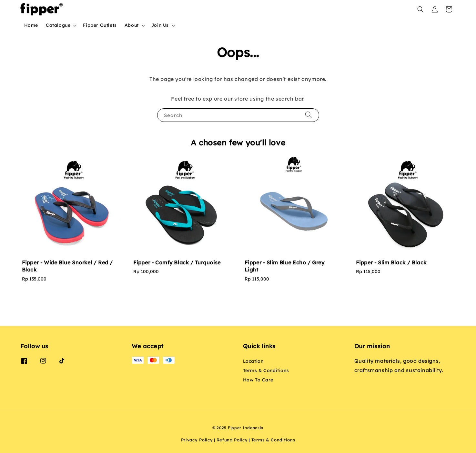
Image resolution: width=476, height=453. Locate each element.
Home (31, 25)
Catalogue (58, 25)
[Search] (309, 115)
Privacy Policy (197, 440)
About (132, 25)
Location (253, 361)
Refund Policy (232, 440)
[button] (420, 9)
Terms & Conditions (266, 370)
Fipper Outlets (100, 25)
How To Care (258, 380)
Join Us (160, 25)
